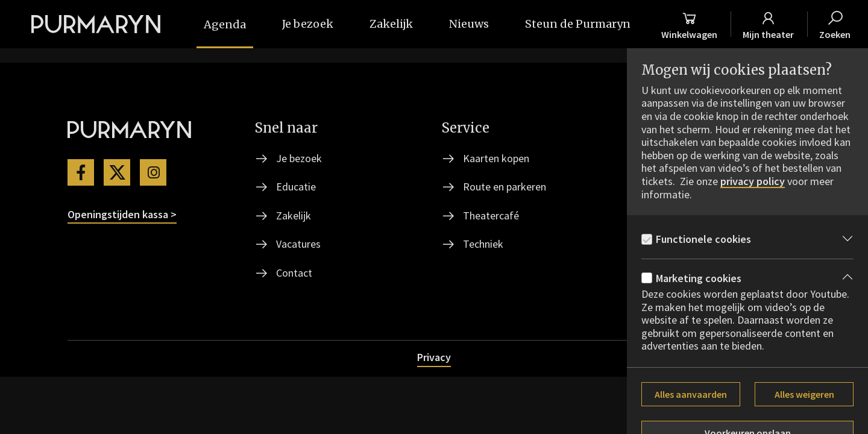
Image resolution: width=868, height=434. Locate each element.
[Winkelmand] (689, 24)
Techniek (483, 244)
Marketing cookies (699, 278)
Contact (294, 273)
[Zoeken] (835, 24)
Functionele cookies (703, 239)
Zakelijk (294, 215)
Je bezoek (299, 158)
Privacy (434, 357)
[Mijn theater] (768, 24)
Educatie (296, 187)
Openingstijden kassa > (122, 214)
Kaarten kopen (496, 158)
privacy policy (753, 181)
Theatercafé (491, 215)
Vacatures (298, 244)
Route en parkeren (505, 187)
